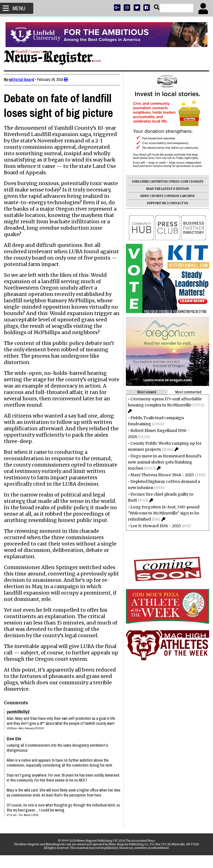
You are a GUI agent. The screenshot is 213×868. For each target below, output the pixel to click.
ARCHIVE (187, 196)
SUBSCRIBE (139, 182)
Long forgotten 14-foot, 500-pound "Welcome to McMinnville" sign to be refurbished (162, 513)
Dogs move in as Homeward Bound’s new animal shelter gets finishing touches (163, 462)
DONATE (195, 182)
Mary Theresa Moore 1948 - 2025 (161, 475)
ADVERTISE (158, 182)
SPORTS (156, 196)
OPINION (171, 196)
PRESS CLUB (178, 182)
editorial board (23, 80)
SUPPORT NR (155, 203)
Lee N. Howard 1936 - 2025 (154, 526)
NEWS (143, 196)
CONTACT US (177, 203)
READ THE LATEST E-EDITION (166, 189)
